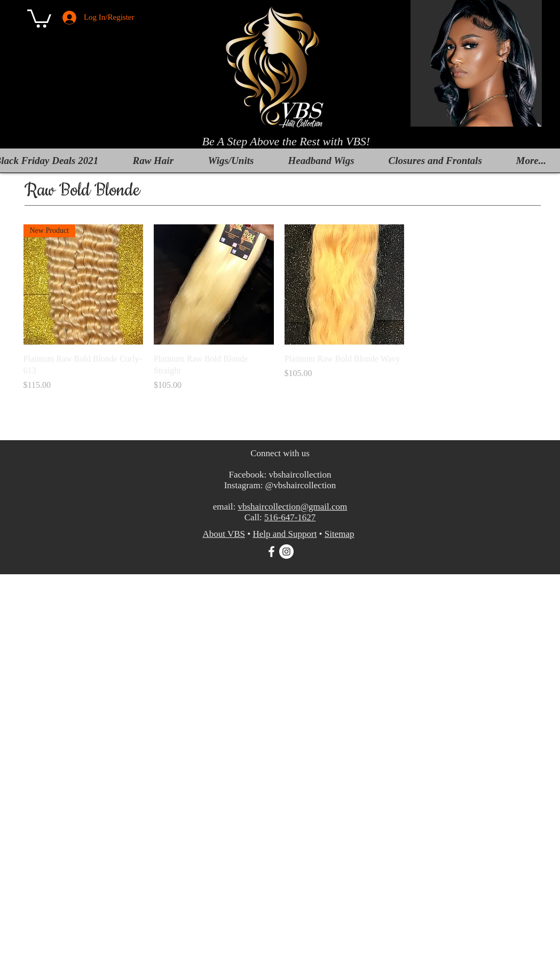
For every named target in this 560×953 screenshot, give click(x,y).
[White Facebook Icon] (271, 552)
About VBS (224, 534)
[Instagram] (286, 552)
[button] (39, 18)
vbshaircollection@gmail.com (292, 507)
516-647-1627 (290, 517)
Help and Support (285, 534)
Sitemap (340, 534)
